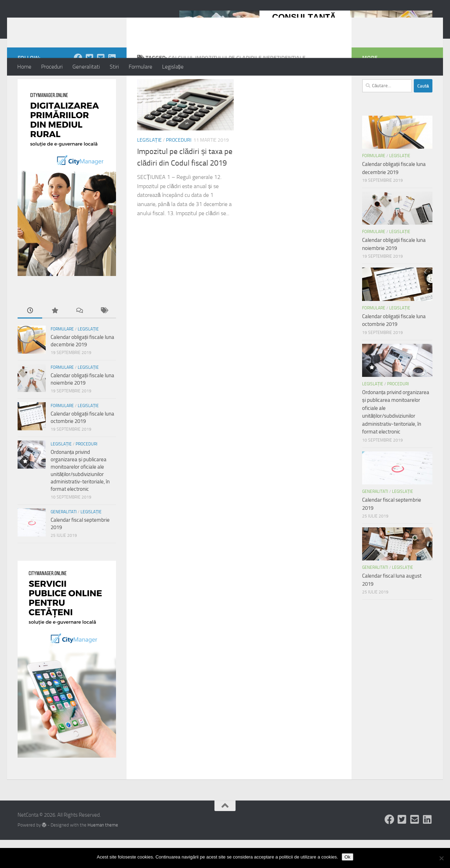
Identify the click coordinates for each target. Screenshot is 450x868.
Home (24, 67)
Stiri (114, 67)
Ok (348, 857)
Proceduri (52, 67)
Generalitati (86, 67)
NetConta (47, 24)
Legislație (173, 67)
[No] (441, 858)
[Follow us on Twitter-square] (89, 86)
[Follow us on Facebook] (78, 86)
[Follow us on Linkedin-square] (112, 86)
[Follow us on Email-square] (101, 86)
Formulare (140, 67)
